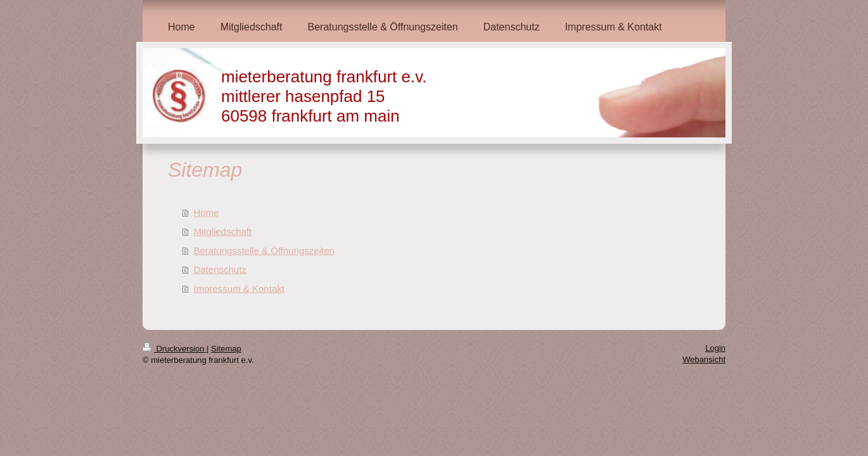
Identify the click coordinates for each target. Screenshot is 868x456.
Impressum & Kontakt (239, 288)
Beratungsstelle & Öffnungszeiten (264, 250)
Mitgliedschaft (223, 231)
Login (715, 348)
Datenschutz (220, 269)
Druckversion (175, 349)
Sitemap (226, 349)
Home (207, 212)
